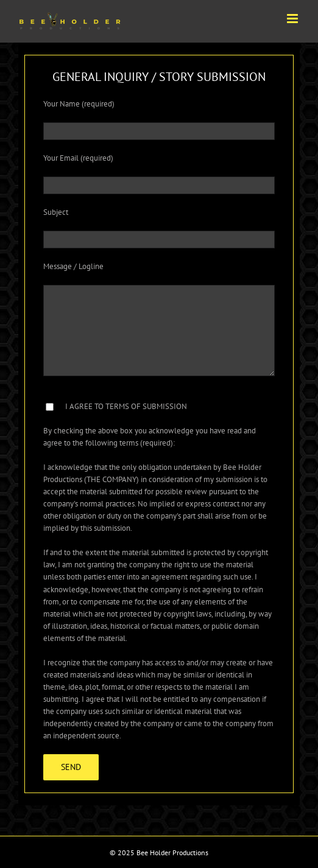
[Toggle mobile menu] (293, 19)
